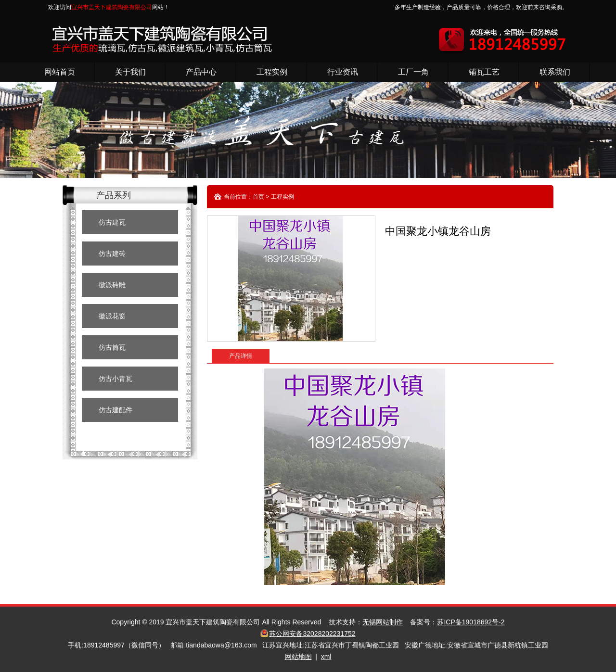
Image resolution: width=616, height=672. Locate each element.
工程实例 (272, 72)
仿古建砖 (112, 254)
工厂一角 (413, 72)
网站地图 (298, 657)
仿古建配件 (115, 410)
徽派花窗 (112, 316)
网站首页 (60, 72)
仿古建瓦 (112, 222)
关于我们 (130, 72)
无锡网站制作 (383, 622)
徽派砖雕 (112, 285)
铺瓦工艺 (484, 72)
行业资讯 (343, 72)
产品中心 (201, 72)
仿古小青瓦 (115, 379)
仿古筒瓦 (112, 347)
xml (326, 657)
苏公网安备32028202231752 (312, 634)
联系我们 (555, 72)
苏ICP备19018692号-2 (471, 622)
